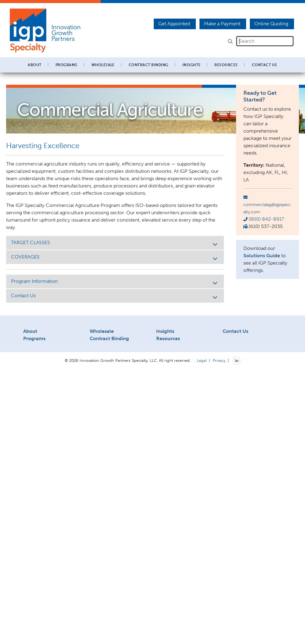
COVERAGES (115, 257)
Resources (168, 338)
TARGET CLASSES (115, 243)
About (30, 331)
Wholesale (102, 331)
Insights (192, 65)
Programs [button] (66, 65)
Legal (202, 360)
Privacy (219, 360)
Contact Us (265, 65)
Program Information (115, 282)
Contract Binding (149, 65)
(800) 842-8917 (266, 219)
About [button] (34, 65)
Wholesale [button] (103, 65)
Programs (34, 338)
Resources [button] (226, 65)
